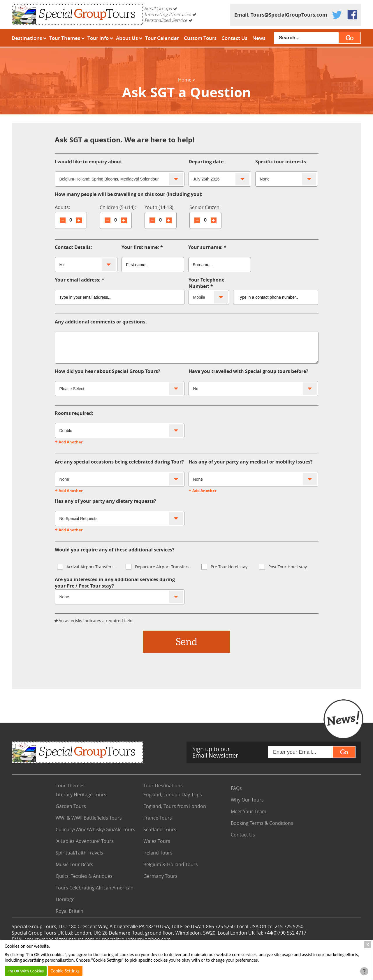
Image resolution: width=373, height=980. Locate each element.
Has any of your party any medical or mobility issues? (251, 462)
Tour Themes (65, 38)
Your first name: (140, 247)
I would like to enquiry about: (89, 162)
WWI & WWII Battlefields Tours (89, 818)
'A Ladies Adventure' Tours (85, 841)
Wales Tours (157, 841)
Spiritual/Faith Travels (79, 853)
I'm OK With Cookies (26, 971)
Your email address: (78, 280)
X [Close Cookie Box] (368, 945)
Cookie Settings (65, 971)
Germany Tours (160, 876)
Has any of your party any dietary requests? (105, 501)
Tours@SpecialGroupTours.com (289, 15)
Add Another (69, 442)
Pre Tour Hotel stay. (225, 567)
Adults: (62, 207)
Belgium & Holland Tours (171, 864)
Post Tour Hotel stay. (283, 567)
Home (185, 80)
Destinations (27, 38)
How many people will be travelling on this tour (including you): (129, 194)
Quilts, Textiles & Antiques (84, 876)
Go (350, 38)
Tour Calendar (162, 38)
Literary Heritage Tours (81, 795)
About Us (127, 38)
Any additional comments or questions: (101, 322)
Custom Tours (200, 38)
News (259, 38)
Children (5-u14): (118, 207)
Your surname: (205, 247)
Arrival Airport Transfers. (86, 567)
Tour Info (98, 38)
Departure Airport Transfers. (158, 567)
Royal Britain (70, 911)
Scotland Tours (160, 829)
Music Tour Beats (74, 864)
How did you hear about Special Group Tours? (108, 371)
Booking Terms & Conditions (262, 823)
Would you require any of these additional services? (115, 550)
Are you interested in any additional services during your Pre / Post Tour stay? (115, 583)
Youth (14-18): (160, 207)
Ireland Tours (158, 853)
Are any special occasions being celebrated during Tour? (119, 462)
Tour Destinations (164, 786)
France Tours (158, 818)
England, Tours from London (175, 806)
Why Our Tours (247, 800)
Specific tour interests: (281, 162)
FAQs (236, 788)
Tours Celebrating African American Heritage (95, 894)
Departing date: (207, 162)
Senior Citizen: (205, 207)
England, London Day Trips (173, 795)
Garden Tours (71, 806)
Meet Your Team (249, 811)
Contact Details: (73, 247)
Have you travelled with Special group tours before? (248, 371)
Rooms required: (74, 413)
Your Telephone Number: (206, 283)
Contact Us (234, 38)
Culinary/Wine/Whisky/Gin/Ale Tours (95, 829)
